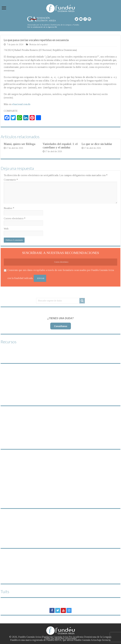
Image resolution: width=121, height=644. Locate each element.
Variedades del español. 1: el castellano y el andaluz (60, 146)
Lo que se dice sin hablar (97, 144)
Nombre (9, 208)
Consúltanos (61, 326)
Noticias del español (38, 45)
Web (6, 229)
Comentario (11, 180)
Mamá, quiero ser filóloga (20, 144)
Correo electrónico (15, 218)
